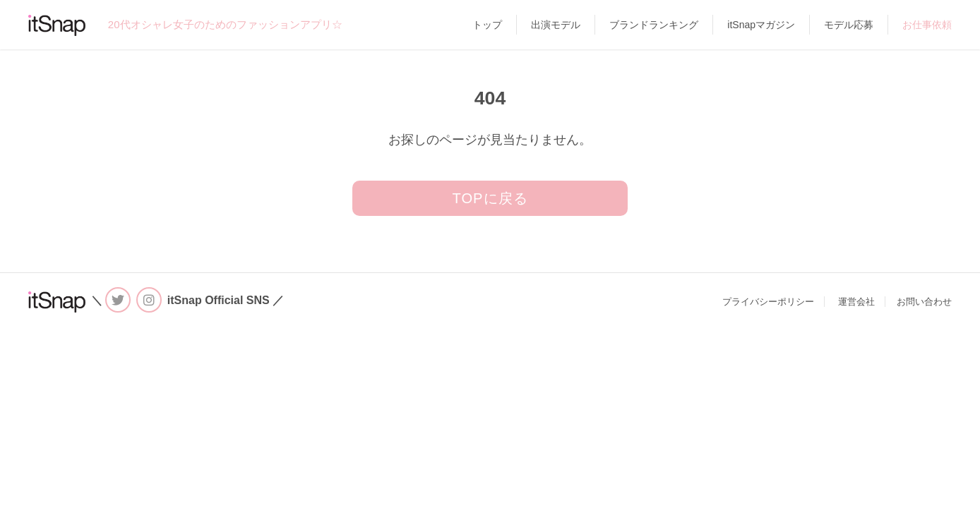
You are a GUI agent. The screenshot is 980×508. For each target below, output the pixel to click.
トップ (487, 25)
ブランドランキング (654, 25)
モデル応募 (849, 25)
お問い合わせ (924, 302)
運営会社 (856, 302)
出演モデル (556, 25)
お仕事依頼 (927, 25)
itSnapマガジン (761, 25)
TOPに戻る (490, 198)
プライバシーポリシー (768, 302)
